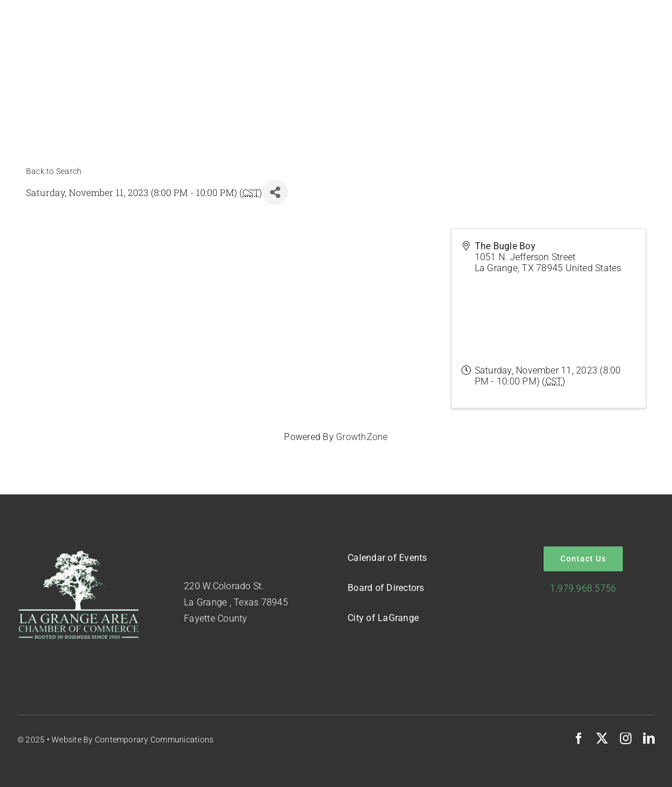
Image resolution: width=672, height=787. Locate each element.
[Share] (275, 192)
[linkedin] (649, 738)
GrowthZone (362, 437)
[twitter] (602, 738)
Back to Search (54, 171)
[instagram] (626, 738)
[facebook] (579, 738)
